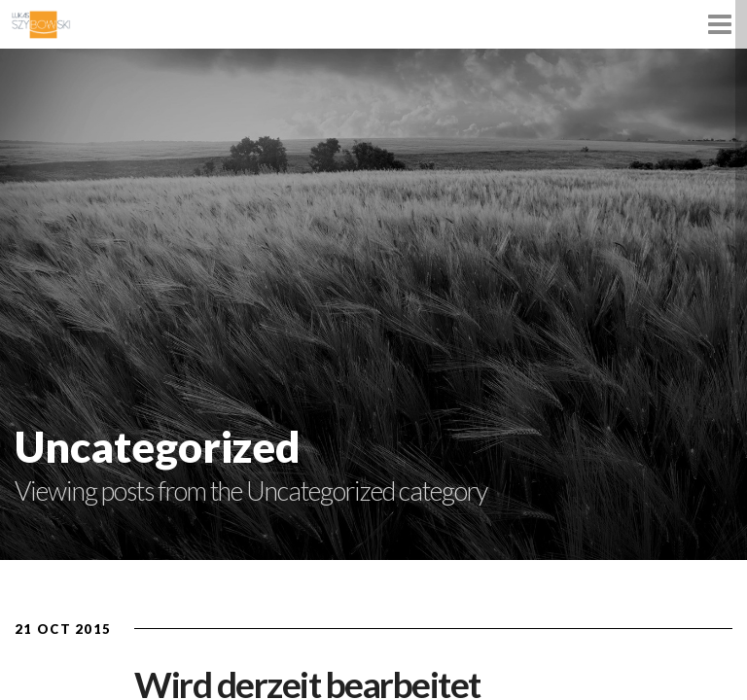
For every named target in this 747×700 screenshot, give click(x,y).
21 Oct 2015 (63, 629)
